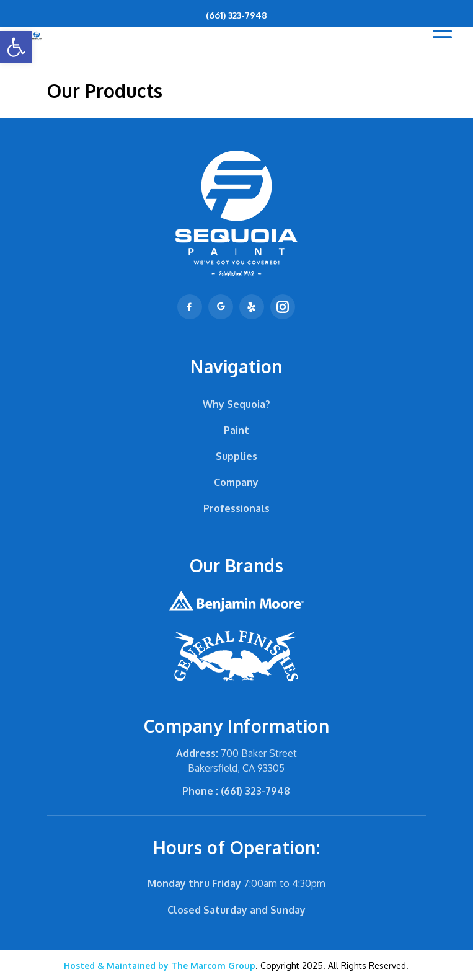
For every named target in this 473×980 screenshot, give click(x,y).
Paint (236, 430)
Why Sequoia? (236, 404)
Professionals (236, 508)
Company (236, 482)
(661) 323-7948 (236, 15)
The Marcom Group (160, 965)
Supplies (236, 456)
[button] (16, 47)
